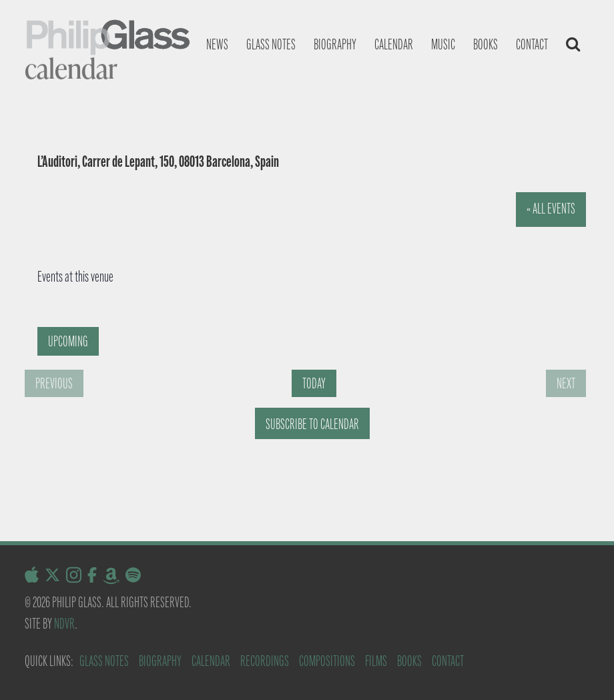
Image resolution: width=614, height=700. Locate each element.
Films (376, 661)
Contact (532, 44)
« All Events (551, 209)
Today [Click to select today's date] (314, 383)
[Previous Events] (54, 383)
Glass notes (271, 44)
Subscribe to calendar (312, 424)
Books (486, 44)
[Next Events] (566, 383)
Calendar (394, 44)
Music (443, 44)
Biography (335, 44)
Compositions (327, 661)
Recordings (265, 661)
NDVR (64, 624)
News (217, 44)
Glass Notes (104, 661)
